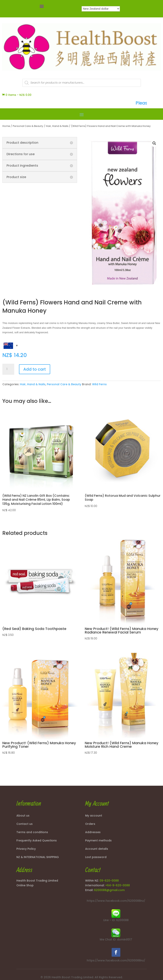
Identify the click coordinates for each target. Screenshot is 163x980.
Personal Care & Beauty (28, 126)
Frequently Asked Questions (37, 841)
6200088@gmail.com (109, 890)
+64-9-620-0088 (118, 885)
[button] (154, 143)
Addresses (93, 832)
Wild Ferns (99, 384)
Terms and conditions (32, 832)
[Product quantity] (8, 369)
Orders (90, 824)
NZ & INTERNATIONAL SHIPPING (38, 857)
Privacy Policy (26, 849)
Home (6, 126)
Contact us (24, 824)
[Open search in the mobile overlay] (82, 83)
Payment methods (98, 841)
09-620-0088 (109, 881)
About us (23, 816)
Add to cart (35, 369)
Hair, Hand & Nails (57, 126)
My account (94, 816)
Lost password (96, 857)
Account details (97, 849)
